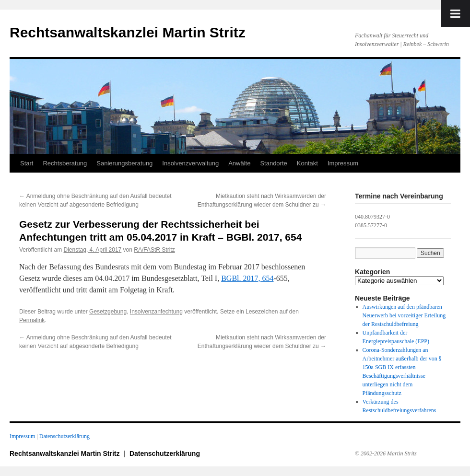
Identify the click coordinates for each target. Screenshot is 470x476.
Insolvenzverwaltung (190, 163)
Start (27, 163)
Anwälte (239, 163)
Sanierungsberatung (124, 163)
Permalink (32, 320)
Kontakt (307, 163)
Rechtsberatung (65, 163)
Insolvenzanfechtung (156, 312)
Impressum (343, 163)
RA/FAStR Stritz (154, 250)
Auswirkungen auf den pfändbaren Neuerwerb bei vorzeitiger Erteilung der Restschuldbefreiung (404, 315)
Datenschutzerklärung (65, 436)
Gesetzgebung (108, 312)
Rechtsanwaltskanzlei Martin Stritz (128, 32)
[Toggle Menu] (455, 13)
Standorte (273, 163)
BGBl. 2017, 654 (247, 278)
